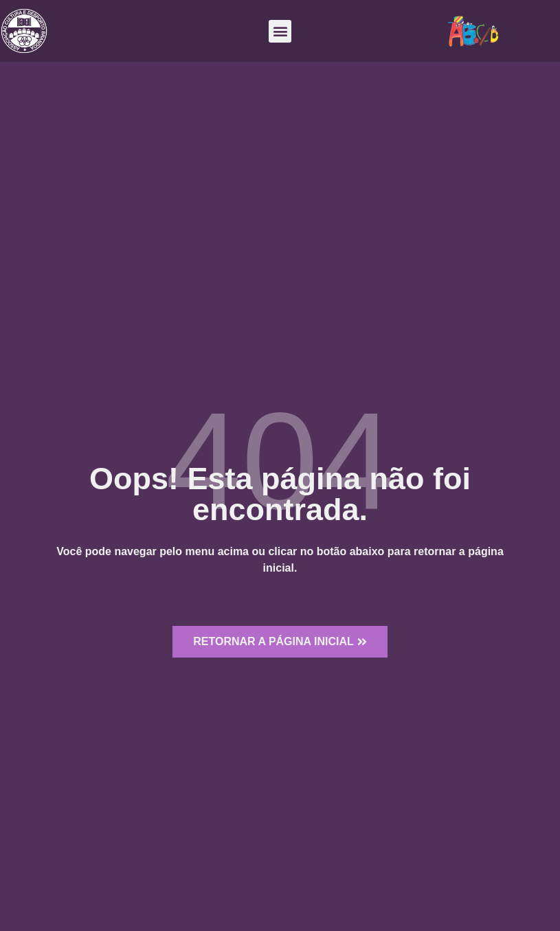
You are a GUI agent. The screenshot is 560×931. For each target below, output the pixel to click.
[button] (280, 31)
